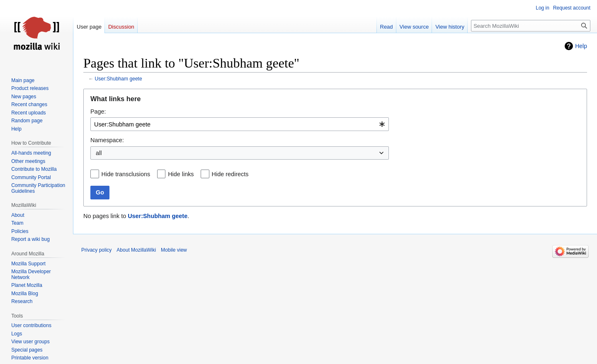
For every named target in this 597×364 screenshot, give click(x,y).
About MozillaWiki (136, 250)
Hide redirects (230, 174)
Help (581, 46)
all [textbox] (99, 153)
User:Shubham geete (119, 79)
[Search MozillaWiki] (531, 26)
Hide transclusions (126, 174)
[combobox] (240, 124)
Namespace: (107, 140)
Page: (98, 112)
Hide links (181, 174)
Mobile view (174, 250)
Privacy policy (96, 250)
